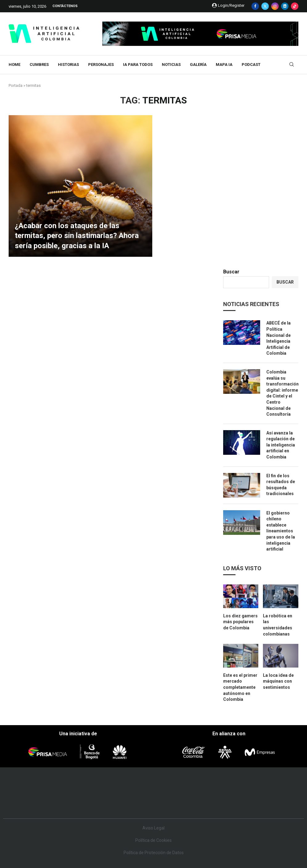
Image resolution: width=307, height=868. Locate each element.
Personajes (101, 65)
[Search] (292, 65)
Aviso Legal (153, 828)
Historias (68, 65)
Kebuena (260, 794)
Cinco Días (169, 794)
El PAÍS (86, 785)
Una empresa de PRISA (31, 790)
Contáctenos (65, 6)
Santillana (144, 785)
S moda (195, 803)
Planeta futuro (238, 794)
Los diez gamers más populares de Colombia (240, 622)
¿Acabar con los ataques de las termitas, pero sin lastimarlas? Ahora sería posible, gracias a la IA (77, 236)
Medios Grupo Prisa (31, 805)
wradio (146, 794)
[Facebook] (255, 6)
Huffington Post (94, 794)
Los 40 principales (115, 785)
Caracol (266, 785)
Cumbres (39, 65)
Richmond (82, 803)
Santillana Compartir (177, 785)
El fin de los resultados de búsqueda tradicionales (281, 485)
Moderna (112, 803)
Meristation (252, 803)
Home (14, 65)
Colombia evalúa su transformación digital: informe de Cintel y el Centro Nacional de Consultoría (282, 393)
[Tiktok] (295, 6)
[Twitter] (265, 6)
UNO (128, 794)
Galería (198, 65)
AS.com (223, 785)
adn (243, 785)
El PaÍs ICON (169, 803)
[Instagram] (275, 6)
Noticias (171, 65)
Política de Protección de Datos (154, 853)
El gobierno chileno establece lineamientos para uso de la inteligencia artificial (281, 531)
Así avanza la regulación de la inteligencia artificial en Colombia (281, 445)
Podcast (251, 65)
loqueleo (222, 803)
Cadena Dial (193, 794)
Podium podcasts (142, 803)
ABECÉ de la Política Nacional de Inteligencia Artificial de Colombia (278, 338)
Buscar (231, 272)
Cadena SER (203, 785)
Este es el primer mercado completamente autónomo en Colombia (240, 687)
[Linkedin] (285, 6)
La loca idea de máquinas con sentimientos (278, 681)
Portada (16, 85)
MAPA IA (224, 65)
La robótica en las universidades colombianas (278, 625)
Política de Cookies (153, 840)
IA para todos (138, 65)
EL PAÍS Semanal (215, 794)
